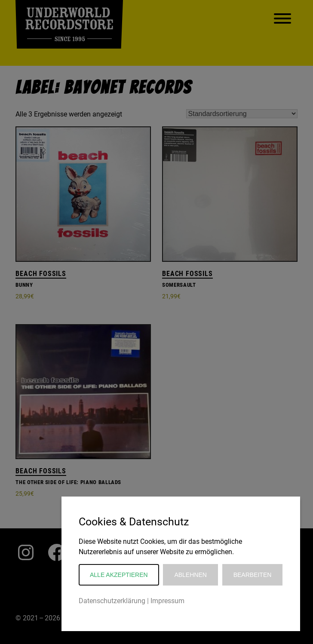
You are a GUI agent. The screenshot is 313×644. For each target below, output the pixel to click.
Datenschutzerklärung (112, 601)
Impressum (167, 601)
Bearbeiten (253, 575)
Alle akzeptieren (119, 575)
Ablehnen (190, 575)
